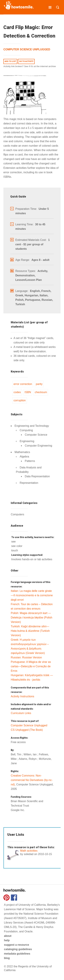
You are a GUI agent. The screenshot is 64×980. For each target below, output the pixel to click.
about (8, 936)
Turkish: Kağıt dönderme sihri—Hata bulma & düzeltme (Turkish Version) (30, 631)
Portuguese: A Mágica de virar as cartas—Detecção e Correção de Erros (31, 666)
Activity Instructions (22, 696)
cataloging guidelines (18, 949)
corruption (20, 400)
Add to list (10, 61)
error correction (23, 384)
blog (7, 958)
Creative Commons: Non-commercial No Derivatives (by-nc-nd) (32, 780)
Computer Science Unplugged (27, 49)
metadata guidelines (17, 954)
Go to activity (26, 61)
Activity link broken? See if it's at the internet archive (30, 66)
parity (39, 384)
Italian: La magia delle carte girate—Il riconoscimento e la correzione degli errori (32, 595)
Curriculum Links (21, 713)
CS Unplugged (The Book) (27, 730)
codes (17, 392)
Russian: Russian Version (26, 657)
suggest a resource (16, 945)
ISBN (28, 392)
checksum (41, 392)
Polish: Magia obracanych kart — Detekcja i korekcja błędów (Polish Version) (31, 618)
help (7, 940)
